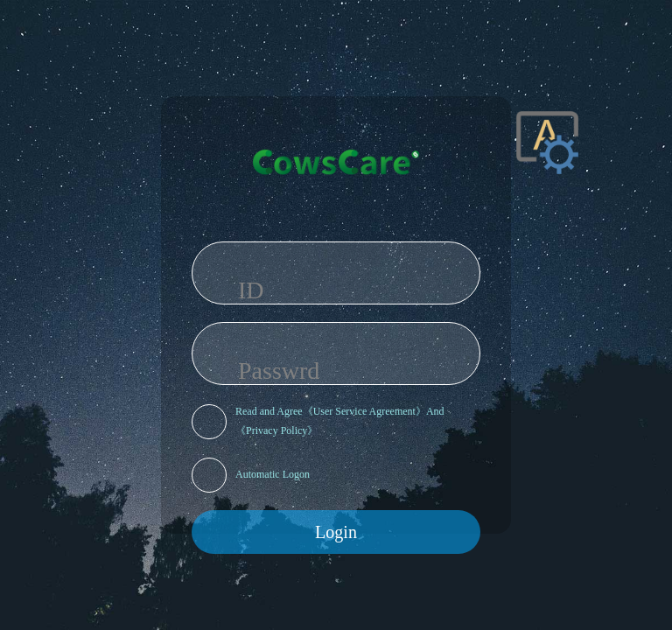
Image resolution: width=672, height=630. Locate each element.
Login (336, 532)
